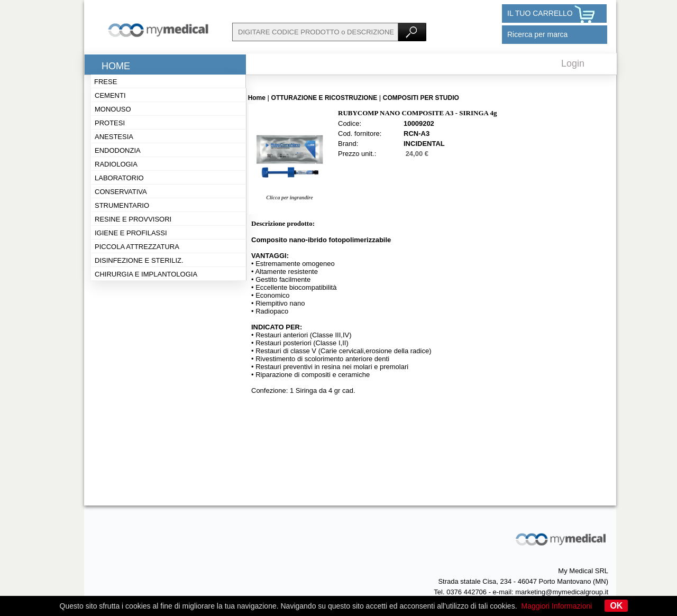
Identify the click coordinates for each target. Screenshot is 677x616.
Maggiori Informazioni (557, 606)
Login (573, 63)
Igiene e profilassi (131, 233)
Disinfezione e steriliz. (139, 260)
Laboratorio (119, 178)
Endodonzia (118, 150)
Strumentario (122, 205)
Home (116, 66)
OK (616, 606)
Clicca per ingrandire (289, 197)
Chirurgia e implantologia (146, 274)
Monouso (113, 109)
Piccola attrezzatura (137, 247)
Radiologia (116, 164)
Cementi (110, 95)
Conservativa (121, 192)
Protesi (110, 123)
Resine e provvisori (133, 219)
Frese (106, 82)
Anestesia (114, 137)
